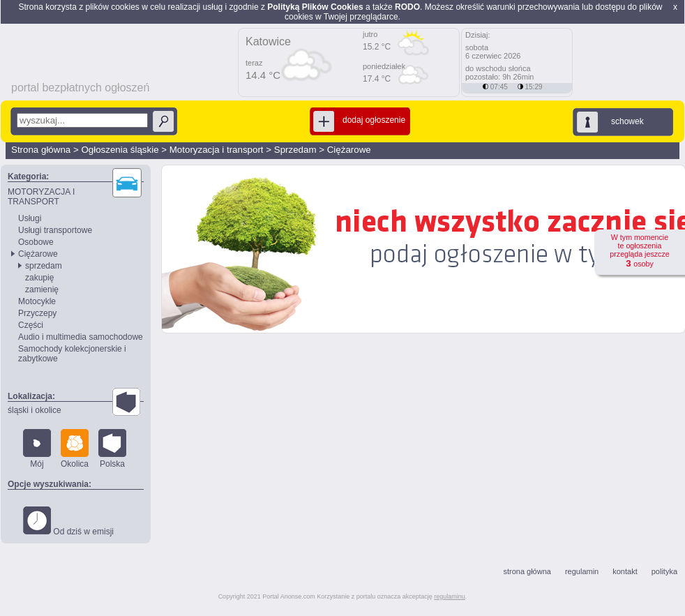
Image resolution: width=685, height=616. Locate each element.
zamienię (42, 290)
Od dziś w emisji (68, 521)
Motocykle (37, 301)
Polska (112, 449)
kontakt (625, 571)
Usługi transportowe (55, 230)
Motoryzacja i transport (217, 150)
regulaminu (450, 596)
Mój (37, 449)
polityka (664, 571)
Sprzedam (295, 150)
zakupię (39, 278)
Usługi (30, 218)
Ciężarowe (349, 150)
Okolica (75, 449)
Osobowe (36, 242)
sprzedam (44, 266)
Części (31, 325)
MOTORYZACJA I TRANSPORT (41, 197)
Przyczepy (37, 313)
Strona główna (41, 150)
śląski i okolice (35, 410)
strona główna (527, 571)
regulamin (582, 571)
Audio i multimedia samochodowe (81, 337)
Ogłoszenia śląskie (120, 150)
